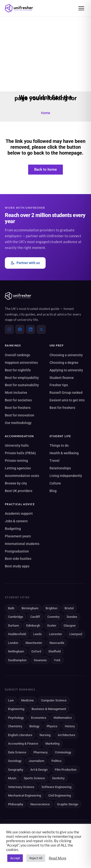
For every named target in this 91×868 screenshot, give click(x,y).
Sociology (15, 761)
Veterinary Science (21, 787)
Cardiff (35, 617)
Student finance (62, 378)
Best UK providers (19, 491)
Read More (58, 858)
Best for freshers (18, 408)
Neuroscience (40, 804)
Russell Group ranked (66, 393)
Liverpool (76, 634)
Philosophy (16, 804)
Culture (55, 483)
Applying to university (66, 370)
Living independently (66, 476)
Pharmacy (41, 752)
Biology (34, 726)
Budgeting (13, 529)
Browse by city (16, 483)
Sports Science (34, 778)
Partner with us (25, 263)
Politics (57, 761)
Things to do (59, 445)
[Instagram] (9, 329)
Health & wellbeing (64, 453)
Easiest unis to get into (67, 400)
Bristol (69, 608)
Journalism (36, 761)
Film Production (66, 770)
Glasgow (70, 626)
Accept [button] (15, 858)
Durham (13, 626)
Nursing (45, 735)
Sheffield (54, 651)
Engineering (16, 709)
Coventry (53, 617)
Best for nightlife (18, 370)
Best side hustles (18, 559)
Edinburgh (33, 626)
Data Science (17, 752)
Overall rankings (17, 355)
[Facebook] (20, 329)
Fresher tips (59, 385)
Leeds (37, 634)
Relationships (60, 468)
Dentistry (58, 778)
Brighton (51, 608)
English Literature (20, 735)
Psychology (16, 718)
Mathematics (63, 718)
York (57, 660)
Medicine (27, 700)
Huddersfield (17, 634)
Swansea (40, 660)
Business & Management (49, 709)
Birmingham (30, 608)
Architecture (66, 735)
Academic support (19, 513)
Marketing (52, 744)
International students (22, 544)
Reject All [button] (36, 858)
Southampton (17, 660)
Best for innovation (20, 415)
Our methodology (18, 423)
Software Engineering (56, 787)
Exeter (52, 626)
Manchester (34, 643)
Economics (39, 718)
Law (11, 700)
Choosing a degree (64, 363)
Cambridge (16, 617)
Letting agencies (18, 468)
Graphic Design (68, 804)
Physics (52, 726)
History (70, 726)
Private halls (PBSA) (20, 453)
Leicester (56, 634)
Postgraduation (17, 551)
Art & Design (39, 770)
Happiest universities (21, 363)
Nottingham (16, 651)
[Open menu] (81, 8)
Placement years (18, 536)
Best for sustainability (22, 385)
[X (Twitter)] (41, 329)
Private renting (16, 461)
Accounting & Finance (23, 744)
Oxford (36, 651)
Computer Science (54, 700)
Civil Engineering (60, 795)
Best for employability (22, 378)
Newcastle (57, 643)
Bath (11, 608)
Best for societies (18, 400)
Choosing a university (66, 355)
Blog (53, 491)
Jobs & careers (16, 521)
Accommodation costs (22, 476)
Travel (54, 461)
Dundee (72, 617)
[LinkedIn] (31, 329)
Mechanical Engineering (25, 795)
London (13, 643)
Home (46, 113)
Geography (16, 770)
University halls (17, 445)
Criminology (63, 752)
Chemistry (15, 726)
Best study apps (17, 566)
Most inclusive (16, 393)
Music (12, 778)
